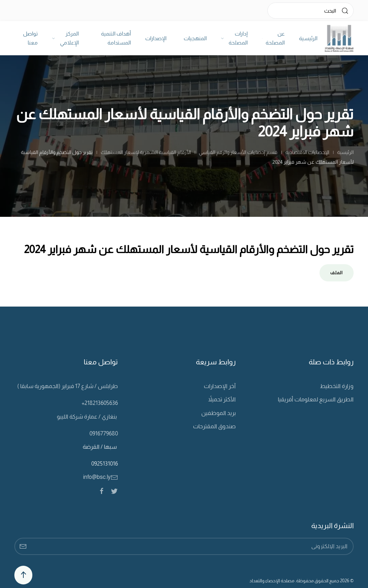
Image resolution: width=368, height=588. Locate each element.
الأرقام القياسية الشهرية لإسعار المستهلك (146, 152)
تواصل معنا (30, 38)
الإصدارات (156, 38)
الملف (337, 273)
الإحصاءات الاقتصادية (307, 152)
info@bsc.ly (100, 477)
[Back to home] (339, 38)
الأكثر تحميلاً (222, 399)
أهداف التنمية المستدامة (116, 38)
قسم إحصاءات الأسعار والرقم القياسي (238, 152)
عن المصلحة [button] (273, 38)
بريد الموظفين (218, 413)
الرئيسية (308, 38)
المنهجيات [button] (195, 38)
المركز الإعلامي (66, 38)
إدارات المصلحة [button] (234, 38)
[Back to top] (23, 575)
